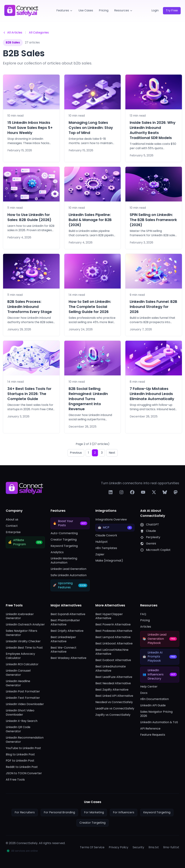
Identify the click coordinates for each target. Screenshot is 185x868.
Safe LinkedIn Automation (69, 575)
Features (64, 10)
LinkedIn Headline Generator (18, 683)
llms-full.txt (171, 847)
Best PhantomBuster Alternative (65, 622)
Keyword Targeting (64, 546)
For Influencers (124, 812)
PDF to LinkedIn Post (20, 761)
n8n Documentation (154, 699)
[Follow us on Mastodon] (176, 492)
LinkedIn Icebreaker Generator (20, 616)
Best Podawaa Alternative (114, 631)
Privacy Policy (119, 847)
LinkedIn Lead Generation (68, 569)
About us (12, 520)
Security (138, 847)
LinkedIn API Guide (153, 705)
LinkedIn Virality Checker (23, 641)
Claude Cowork (106, 535)
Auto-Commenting (64, 533)
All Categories (39, 32)
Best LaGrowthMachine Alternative (112, 652)
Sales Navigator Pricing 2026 (156, 714)
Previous (76, 453)
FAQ (143, 614)
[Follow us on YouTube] (143, 492)
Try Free (172, 10)
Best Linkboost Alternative (114, 644)
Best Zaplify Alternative (112, 690)
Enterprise (13, 532)
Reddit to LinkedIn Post (22, 767)
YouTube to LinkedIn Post (23, 748)
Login (155, 10)
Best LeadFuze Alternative (114, 677)
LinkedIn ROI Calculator (22, 664)
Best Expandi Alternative (68, 614)
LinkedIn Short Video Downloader (20, 713)
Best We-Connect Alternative (64, 650)
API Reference (150, 729)
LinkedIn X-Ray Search (22, 721)
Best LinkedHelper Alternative (63, 639)
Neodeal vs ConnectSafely (114, 702)
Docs (144, 693)
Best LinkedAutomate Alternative (111, 669)
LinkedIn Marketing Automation (64, 561)
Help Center (149, 687)
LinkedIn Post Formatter (23, 692)
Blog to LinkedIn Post (20, 754)
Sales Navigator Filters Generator (21, 633)
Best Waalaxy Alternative (68, 658)
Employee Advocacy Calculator (20, 656)
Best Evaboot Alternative (113, 660)
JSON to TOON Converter (24, 773)
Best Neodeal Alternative (113, 683)
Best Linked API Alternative (114, 696)
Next (112, 453)
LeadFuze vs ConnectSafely (115, 709)
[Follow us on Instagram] (121, 492)
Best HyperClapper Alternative (109, 616)
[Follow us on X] (154, 492)
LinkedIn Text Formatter (23, 698)
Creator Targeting (64, 540)
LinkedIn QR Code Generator (18, 729)
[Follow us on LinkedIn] (111, 492)
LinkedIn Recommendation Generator (25, 740)
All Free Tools (15, 780)
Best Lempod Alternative (113, 637)
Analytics (57, 552)
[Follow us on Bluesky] (165, 492)
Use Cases (86, 10)
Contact (12, 526)
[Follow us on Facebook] (132, 492)
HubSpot (102, 542)
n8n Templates (106, 548)
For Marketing (94, 812)
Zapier (100, 554)
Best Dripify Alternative (67, 631)
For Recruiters (25, 812)
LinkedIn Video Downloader (25, 704)
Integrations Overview (111, 520)
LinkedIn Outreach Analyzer (25, 625)
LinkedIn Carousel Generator (18, 673)
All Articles (13, 32)
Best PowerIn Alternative (113, 625)
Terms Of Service (92, 847)
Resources (123, 10)
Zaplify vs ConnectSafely (113, 715)
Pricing (104, 10)
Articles (146, 627)
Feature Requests (153, 735)
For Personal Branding (59, 812)
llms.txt (154, 847)
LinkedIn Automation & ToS (159, 722)
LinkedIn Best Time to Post (24, 648)
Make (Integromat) (109, 561)
